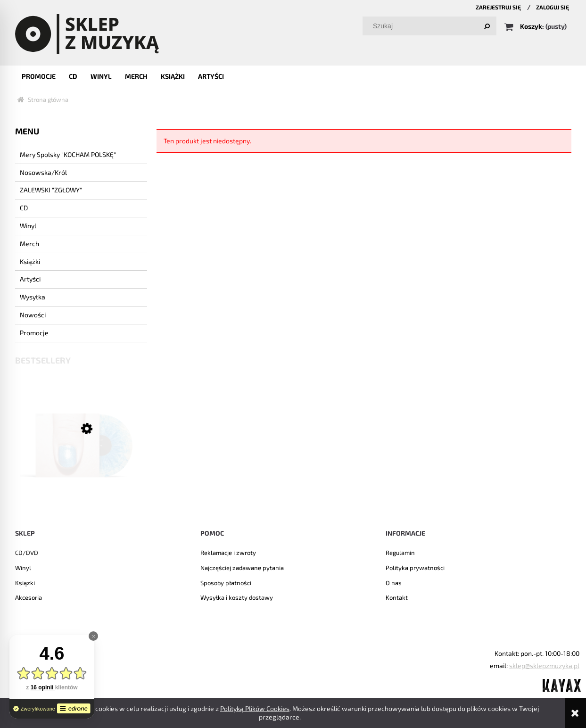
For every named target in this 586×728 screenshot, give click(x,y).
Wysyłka (33, 297)
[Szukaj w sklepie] (431, 26)
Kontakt (397, 597)
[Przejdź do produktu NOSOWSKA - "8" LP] (81, 459)
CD (24, 208)
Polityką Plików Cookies (255, 708)
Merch (29, 244)
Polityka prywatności (415, 568)
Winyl (28, 226)
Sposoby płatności (226, 583)
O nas (394, 583)
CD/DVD (27, 553)
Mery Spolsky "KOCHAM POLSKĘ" (68, 154)
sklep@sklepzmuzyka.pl (544, 666)
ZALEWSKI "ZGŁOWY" (51, 190)
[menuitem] (39, 76)
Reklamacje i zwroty (228, 553)
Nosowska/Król (43, 172)
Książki (30, 261)
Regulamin (400, 553)
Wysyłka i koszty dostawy (237, 597)
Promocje (34, 333)
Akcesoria (29, 597)
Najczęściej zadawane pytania (242, 568)
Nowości (33, 315)
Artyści (30, 279)
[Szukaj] (487, 26)
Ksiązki (25, 583)
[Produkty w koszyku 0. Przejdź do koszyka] (536, 26)
